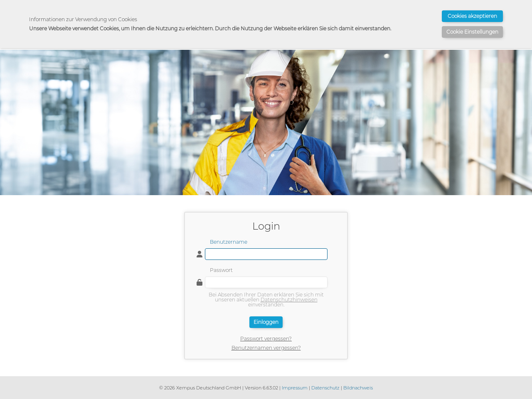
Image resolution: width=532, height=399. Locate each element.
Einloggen (266, 322)
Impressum (295, 388)
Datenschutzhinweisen (289, 300)
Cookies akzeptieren (472, 16)
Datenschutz (325, 388)
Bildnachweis (358, 388)
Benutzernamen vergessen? (266, 348)
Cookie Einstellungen (472, 32)
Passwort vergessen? (266, 339)
